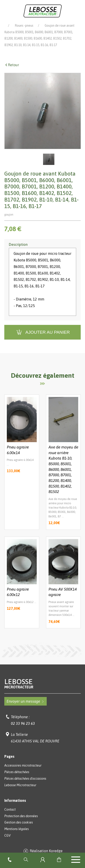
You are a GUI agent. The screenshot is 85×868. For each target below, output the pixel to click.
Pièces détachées (60, 25)
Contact (10, 816)
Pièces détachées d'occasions (25, 785)
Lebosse (43, 690)
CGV (7, 842)
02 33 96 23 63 (23, 730)
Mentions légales (17, 835)
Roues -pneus (24, 32)
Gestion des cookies (19, 829)
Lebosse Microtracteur (20, 25)
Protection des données (21, 822)
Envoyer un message (25, 708)
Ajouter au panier (42, 339)
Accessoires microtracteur (23, 772)
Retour (12, 71)
